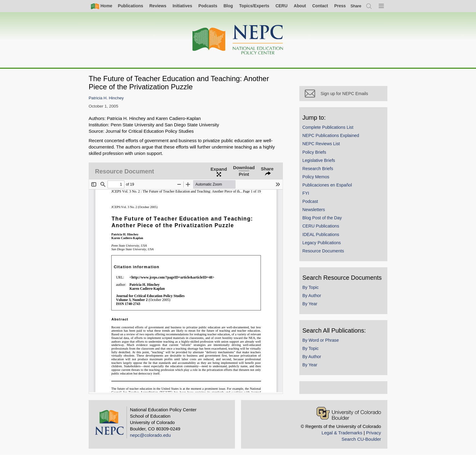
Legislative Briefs (319, 160)
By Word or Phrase (321, 340)
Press (340, 6)
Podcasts (208, 6)
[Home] (238, 40)
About (300, 6)
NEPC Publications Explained (331, 135)
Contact (320, 6)
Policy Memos (316, 177)
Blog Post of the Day (322, 218)
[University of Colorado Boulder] (349, 413)
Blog (228, 6)
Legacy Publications (322, 243)
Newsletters (314, 210)
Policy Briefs (314, 152)
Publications (130, 6)
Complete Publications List (328, 127)
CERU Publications (321, 226)
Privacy (374, 433)
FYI (306, 193)
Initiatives (182, 6)
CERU (281, 6)
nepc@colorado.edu (150, 435)
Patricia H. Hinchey (106, 98)
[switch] (356, 6)
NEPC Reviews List (321, 144)
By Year (310, 304)
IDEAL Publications (321, 234)
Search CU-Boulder (361, 439)
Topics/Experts (254, 6)
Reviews (158, 6)
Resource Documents (323, 251)
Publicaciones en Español (327, 185)
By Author (312, 296)
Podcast (310, 201)
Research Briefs (318, 169)
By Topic (311, 287)
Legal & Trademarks (342, 433)
